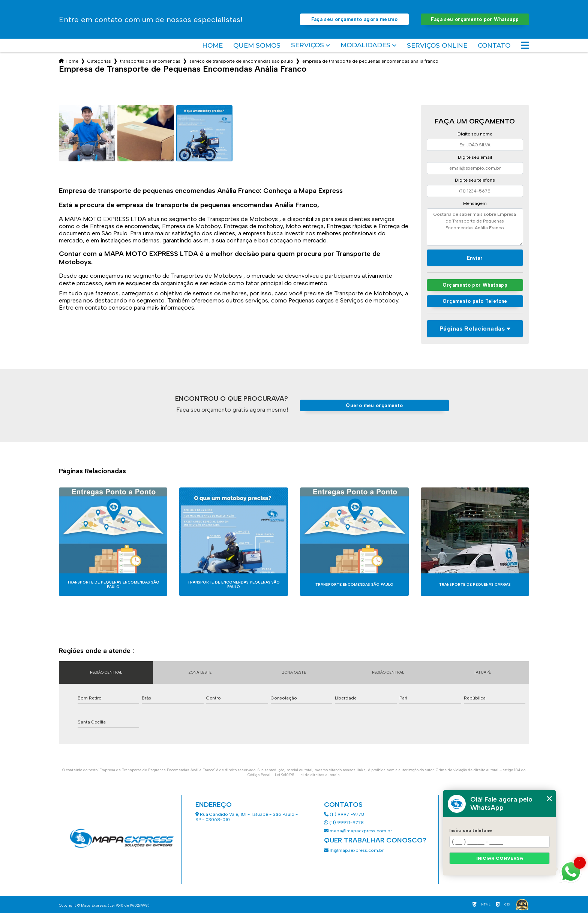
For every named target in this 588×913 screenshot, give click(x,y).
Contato (494, 45)
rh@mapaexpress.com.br (354, 850)
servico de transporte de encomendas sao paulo (241, 61)
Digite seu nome (475, 134)
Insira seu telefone (471, 830)
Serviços (307, 45)
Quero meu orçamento (374, 405)
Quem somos (257, 45)
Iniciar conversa (500, 858)
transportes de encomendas (150, 61)
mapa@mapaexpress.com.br (358, 831)
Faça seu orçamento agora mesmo (354, 19)
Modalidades (365, 45)
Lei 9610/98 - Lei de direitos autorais (307, 775)
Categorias (99, 61)
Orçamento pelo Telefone (475, 301)
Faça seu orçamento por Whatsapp (475, 19)
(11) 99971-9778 (344, 814)
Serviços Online (437, 45)
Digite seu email (475, 157)
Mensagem (475, 203)
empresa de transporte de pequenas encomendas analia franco (370, 61)
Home (212, 45)
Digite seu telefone (475, 180)
